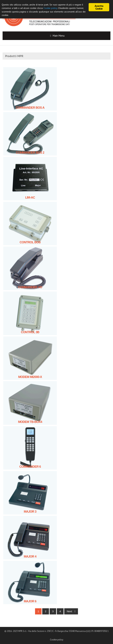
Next (71, 611)
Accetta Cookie (99, 7)
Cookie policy (57, 640)
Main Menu (59, 36)
